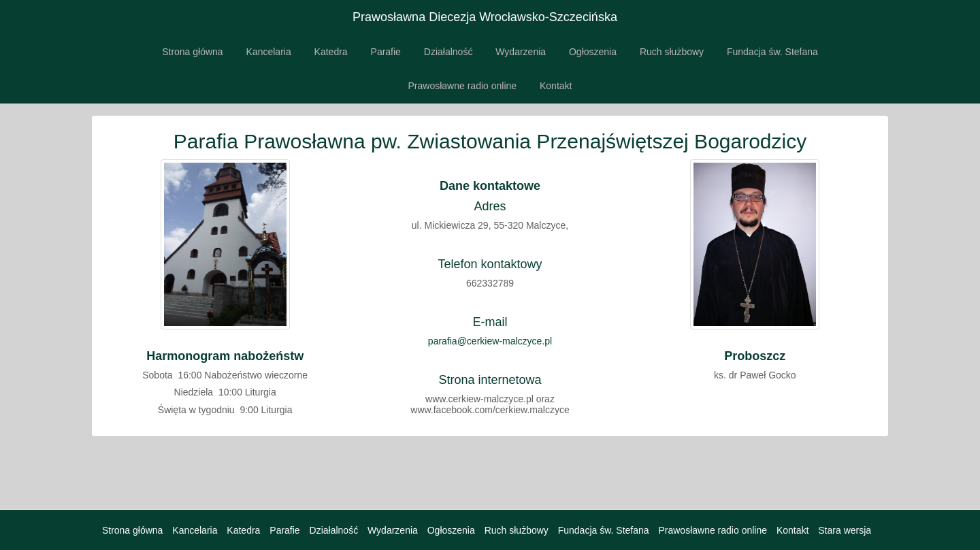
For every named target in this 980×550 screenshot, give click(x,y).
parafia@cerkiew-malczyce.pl (490, 341)
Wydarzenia (521, 52)
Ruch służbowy (672, 52)
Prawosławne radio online (463, 86)
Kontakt (556, 86)
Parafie (386, 52)
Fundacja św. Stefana (772, 52)
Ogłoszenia (593, 52)
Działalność (448, 52)
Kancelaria (269, 52)
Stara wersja (845, 530)
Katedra (331, 52)
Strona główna (193, 52)
